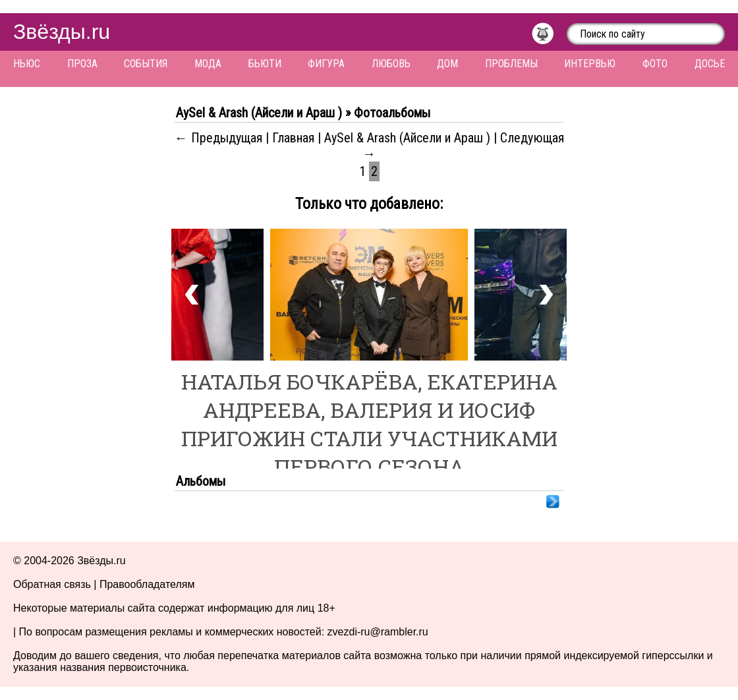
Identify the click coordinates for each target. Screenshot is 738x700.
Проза (82, 64)
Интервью (590, 64)
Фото (655, 64)
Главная (293, 138)
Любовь (391, 64)
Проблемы (511, 64)
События (146, 64)
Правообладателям (147, 584)
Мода (208, 64)
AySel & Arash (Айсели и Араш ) (409, 138)
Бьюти (265, 64)
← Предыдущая (218, 138)
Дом (447, 64)
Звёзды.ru (62, 32)
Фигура (326, 64)
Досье (710, 64)
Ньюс (27, 64)
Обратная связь (52, 584)
